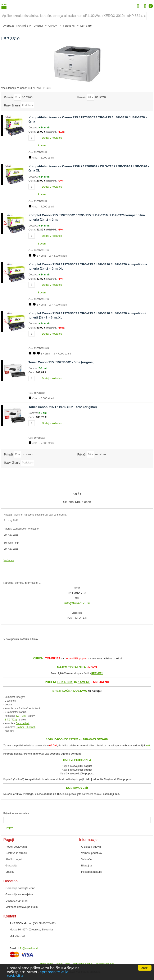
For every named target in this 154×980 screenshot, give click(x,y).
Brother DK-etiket (25, 727)
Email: (13, 948)
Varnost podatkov (92, 853)
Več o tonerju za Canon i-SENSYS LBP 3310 (26, 88)
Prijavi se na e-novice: (17, 813)
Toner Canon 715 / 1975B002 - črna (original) (62, 362)
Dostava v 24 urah (17, 901)
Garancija (11, 865)
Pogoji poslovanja (16, 847)
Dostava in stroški (16, 853)
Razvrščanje (12, 105)
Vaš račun (87, 859)
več (148, 746)
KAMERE (84, 682)
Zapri (145, 968)
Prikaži (8, 97)
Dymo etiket (22, 723)
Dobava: (33, 128)
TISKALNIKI (65, 682)
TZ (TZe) (21, 716)
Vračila (10, 872)
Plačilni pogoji (14, 859)
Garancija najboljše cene (20, 888)
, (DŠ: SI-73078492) (33, 923)
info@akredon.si (28, 948)
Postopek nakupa (92, 872)
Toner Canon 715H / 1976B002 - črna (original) (63, 407)
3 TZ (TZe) (11, 720)
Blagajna (87, 865)
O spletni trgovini (91, 847)
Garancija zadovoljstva (19, 894)
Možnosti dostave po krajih (22, 907)
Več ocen (9, 560)
